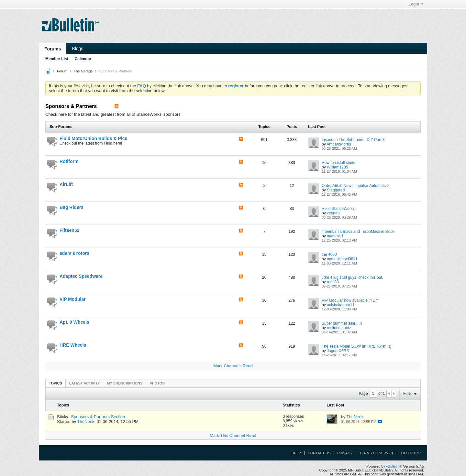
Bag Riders (72, 207)
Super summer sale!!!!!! (342, 323)
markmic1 (335, 236)
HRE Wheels (73, 345)
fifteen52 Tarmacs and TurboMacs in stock (358, 232)
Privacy (345, 453)
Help (296, 453)
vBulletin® (394, 466)
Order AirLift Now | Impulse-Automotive (355, 186)
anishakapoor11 (341, 305)
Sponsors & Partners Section (98, 417)
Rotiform (69, 161)
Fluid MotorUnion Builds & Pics (93, 138)
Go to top (411, 453)
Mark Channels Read (233, 366)
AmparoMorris (339, 144)
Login (416, 4)
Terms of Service (377, 453)
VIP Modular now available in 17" (350, 300)
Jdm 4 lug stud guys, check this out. (352, 277)
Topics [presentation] (55, 383)
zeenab (333, 213)
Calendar (83, 59)
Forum (62, 71)
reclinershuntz (339, 328)
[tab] (55, 383)
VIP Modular (73, 299)
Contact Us (319, 453)
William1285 (337, 167)
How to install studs (338, 163)
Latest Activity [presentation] (85, 383)
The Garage (83, 71)
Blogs (78, 49)
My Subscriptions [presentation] (125, 383)
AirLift (66, 184)
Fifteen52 (69, 230)
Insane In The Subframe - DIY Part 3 (353, 140)
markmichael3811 (342, 259)
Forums (53, 49)
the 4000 (329, 254)
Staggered (336, 190)
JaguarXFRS (338, 351)
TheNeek (86, 422)
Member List (57, 59)
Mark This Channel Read (233, 435)
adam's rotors (74, 253)
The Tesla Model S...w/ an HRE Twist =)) (356, 346)
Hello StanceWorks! (339, 209)
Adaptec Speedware (81, 276)
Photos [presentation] (157, 383)
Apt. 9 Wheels (74, 322)
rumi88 (333, 282)
